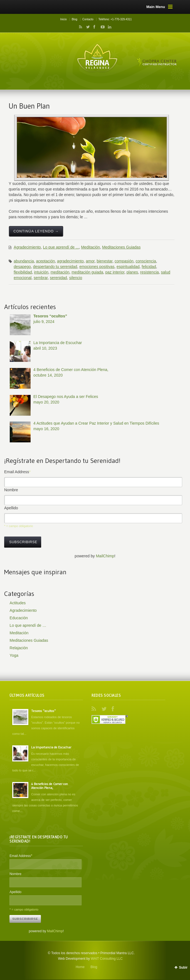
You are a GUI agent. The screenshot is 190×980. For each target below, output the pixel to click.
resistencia (150, 272)
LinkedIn (108, 27)
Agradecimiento (27, 247)
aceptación (46, 261)
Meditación (90, 247)
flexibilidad (23, 272)
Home (80, 967)
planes (132, 272)
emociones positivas (97, 267)
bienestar (104, 261)
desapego (22, 267)
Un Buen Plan (29, 106)
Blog (75, 19)
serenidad (58, 278)
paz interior (115, 272)
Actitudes (18, 603)
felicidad (149, 267)
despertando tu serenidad (55, 267)
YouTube (101, 27)
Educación (19, 618)
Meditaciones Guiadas (121, 247)
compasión (124, 261)
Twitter (87, 27)
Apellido (11, 508)
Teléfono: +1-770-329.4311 (115, 19)
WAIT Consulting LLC (107, 959)
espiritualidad (128, 267)
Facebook (94, 27)
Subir (183, 968)
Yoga (14, 655)
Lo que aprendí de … (28, 625)
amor (90, 261)
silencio (76, 278)
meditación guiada (87, 272)
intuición (41, 272)
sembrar (41, 278)
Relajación (19, 648)
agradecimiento (70, 261)
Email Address (17, 472)
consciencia (146, 261)
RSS (80, 27)
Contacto (88, 19)
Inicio (63, 19)
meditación (60, 272)
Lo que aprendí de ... (61, 247)
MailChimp (105, 556)
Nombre (11, 490)
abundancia (24, 261)
